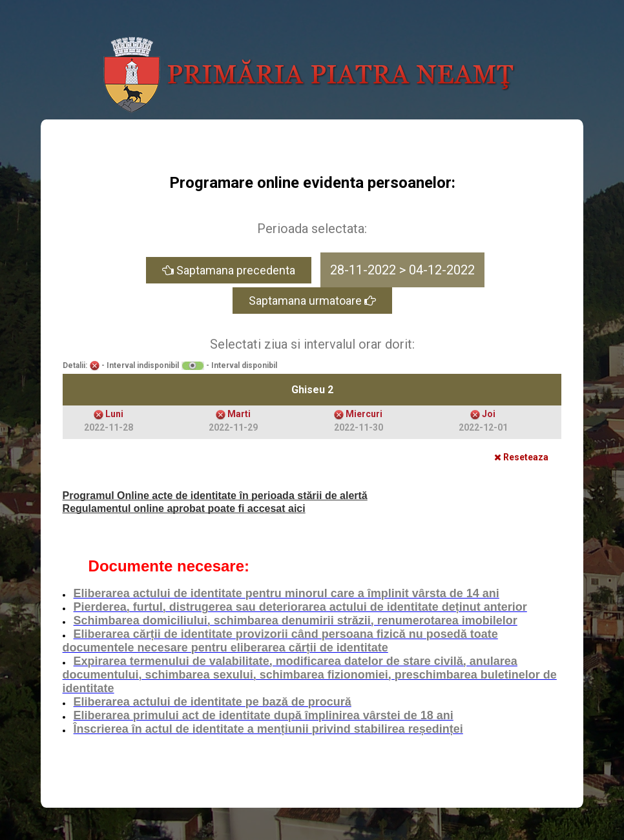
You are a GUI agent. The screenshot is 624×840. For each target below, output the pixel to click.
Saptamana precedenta (229, 270)
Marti (239, 414)
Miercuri (364, 414)
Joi (489, 414)
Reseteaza (521, 457)
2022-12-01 (483, 427)
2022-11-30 (359, 427)
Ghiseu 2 (312, 390)
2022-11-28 (109, 427)
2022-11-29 (233, 427)
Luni (114, 414)
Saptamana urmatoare (312, 301)
